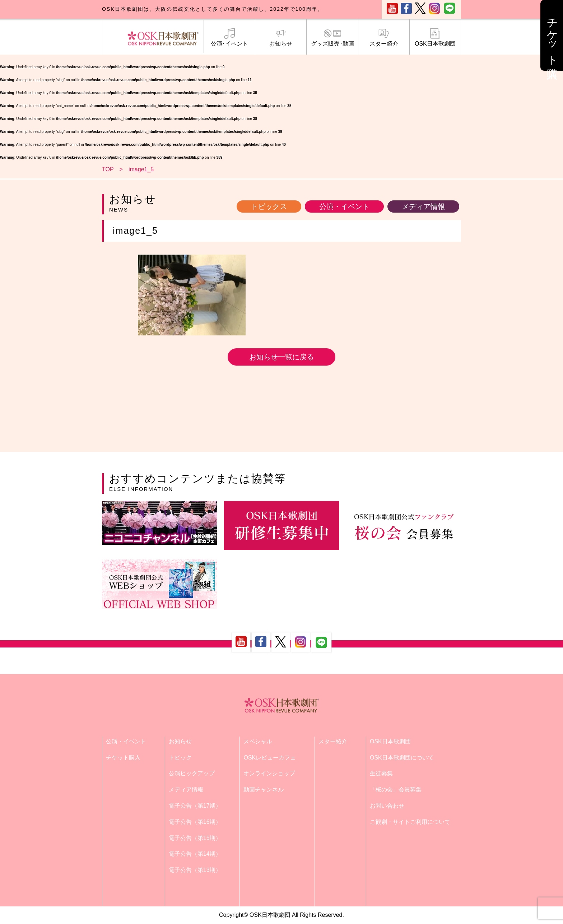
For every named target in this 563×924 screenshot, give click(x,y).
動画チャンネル (264, 790)
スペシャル (258, 741)
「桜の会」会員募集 (396, 790)
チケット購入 (123, 758)
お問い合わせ (387, 806)
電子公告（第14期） (195, 854)
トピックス (269, 206)
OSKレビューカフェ (270, 758)
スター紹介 (384, 37)
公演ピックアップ (192, 773)
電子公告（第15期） (195, 838)
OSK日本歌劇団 (435, 37)
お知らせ (281, 37)
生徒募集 (381, 773)
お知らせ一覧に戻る (281, 357)
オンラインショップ (269, 773)
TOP (108, 169)
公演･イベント (229, 37)
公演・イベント (344, 206)
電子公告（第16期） (195, 822)
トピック (180, 758)
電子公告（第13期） (195, 870)
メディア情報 (423, 206)
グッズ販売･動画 (332, 37)
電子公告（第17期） (195, 806)
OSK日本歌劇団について (402, 758)
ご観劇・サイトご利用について (410, 822)
